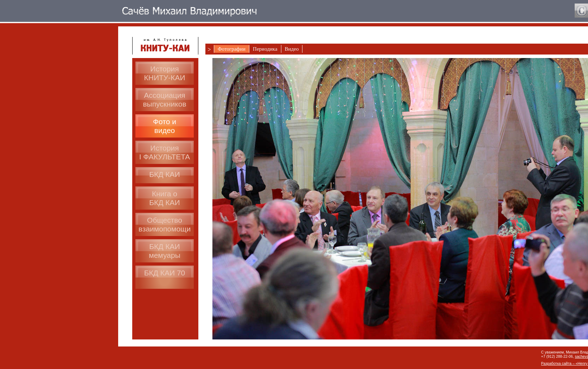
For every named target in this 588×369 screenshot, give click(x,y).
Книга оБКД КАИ (164, 198)
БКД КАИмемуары (165, 251)
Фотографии (232, 49)
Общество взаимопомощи (165, 224)
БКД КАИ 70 (165, 273)
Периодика (265, 49)
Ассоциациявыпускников (164, 100)
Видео (292, 49)
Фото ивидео (165, 126)
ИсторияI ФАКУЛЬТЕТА (165, 152)
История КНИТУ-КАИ (165, 73)
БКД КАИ (164, 174)
